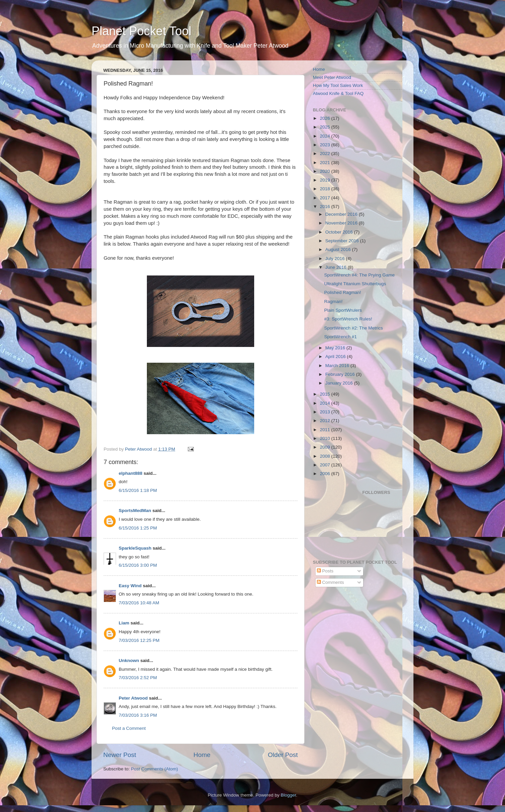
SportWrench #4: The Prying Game (359, 275)
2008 (326, 456)
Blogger (288, 795)
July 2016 (336, 259)
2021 (326, 163)
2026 (326, 118)
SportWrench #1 (341, 337)
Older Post (283, 755)
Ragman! (333, 301)
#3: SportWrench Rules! (348, 319)
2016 (326, 207)
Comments (330, 582)
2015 (326, 394)
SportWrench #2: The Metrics (354, 328)
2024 (326, 136)
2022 (326, 154)
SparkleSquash (135, 548)
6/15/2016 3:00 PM (138, 565)
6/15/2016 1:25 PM (138, 528)
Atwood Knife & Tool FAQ (338, 93)
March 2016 (338, 366)
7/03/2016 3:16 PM (138, 715)
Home (202, 755)
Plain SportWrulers (343, 310)
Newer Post (120, 755)
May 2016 (336, 348)
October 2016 (340, 232)
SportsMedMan (135, 511)
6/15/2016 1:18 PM (138, 490)
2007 (326, 465)
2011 (326, 430)
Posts (325, 571)
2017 (326, 198)
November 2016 (342, 223)
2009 (326, 447)
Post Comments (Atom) (155, 769)
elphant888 (131, 473)
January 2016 (340, 383)
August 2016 (339, 249)
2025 (326, 127)
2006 (326, 474)
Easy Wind (130, 586)
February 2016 (341, 374)
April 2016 (336, 357)
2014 (326, 403)
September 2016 (343, 241)
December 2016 (342, 214)
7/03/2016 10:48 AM (139, 603)
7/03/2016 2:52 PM (138, 678)
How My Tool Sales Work (338, 85)
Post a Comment (129, 728)
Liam (124, 623)
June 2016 (336, 267)
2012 (326, 421)
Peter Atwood (133, 698)
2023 (326, 145)
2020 (326, 171)
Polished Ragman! (343, 292)
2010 (326, 438)
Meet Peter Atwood (332, 77)
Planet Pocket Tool (142, 31)
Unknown (129, 661)
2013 (326, 412)
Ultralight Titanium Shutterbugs (355, 284)
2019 (326, 180)
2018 (326, 189)
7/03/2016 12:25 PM (139, 640)
